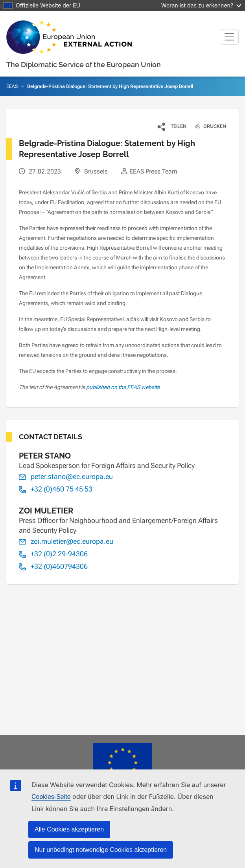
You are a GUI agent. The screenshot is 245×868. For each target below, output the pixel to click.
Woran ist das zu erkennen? (201, 5)
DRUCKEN (208, 126)
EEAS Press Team (153, 171)
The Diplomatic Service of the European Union (84, 65)
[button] (172, 126)
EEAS (12, 86)
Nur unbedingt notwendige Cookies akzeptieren (101, 850)
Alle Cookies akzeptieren (69, 829)
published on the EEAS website (123, 387)
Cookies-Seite (51, 797)
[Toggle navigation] (229, 37)
